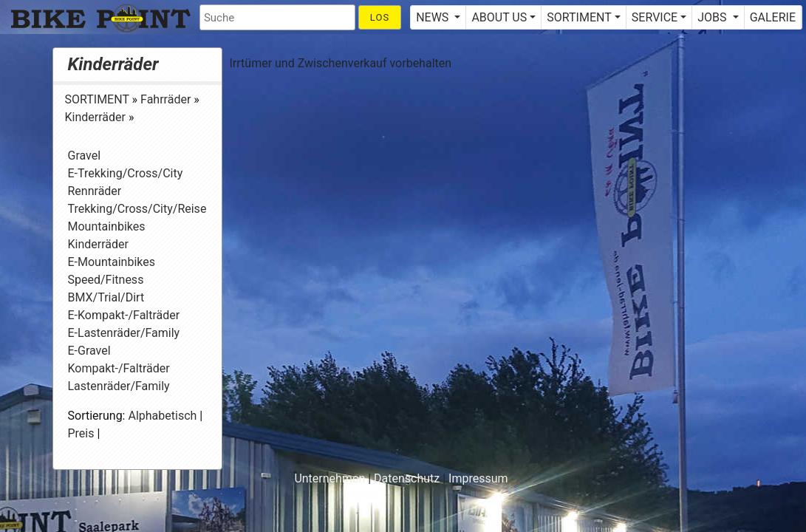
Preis (81, 433)
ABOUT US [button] (499, 17)
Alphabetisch (162, 416)
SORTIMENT (99, 99)
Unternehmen (329, 478)
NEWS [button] (434, 17)
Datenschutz (407, 478)
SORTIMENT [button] (579, 17)
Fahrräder (167, 99)
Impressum (478, 478)
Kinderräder (113, 64)
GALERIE (773, 17)
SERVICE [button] (655, 17)
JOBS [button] (713, 17)
